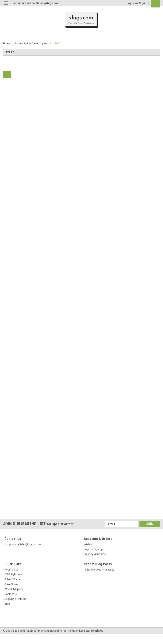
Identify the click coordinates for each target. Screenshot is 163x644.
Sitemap (32, 631)
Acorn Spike (11, 570)
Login (130, 3)
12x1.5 (57, 43)
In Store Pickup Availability (99, 570)
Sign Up (144, 3)
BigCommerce (58, 631)
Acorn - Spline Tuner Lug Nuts (32, 43)
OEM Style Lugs (14, 575)
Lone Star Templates (91, 631)
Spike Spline (11, 584)
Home (7, 43)
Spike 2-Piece (12, 579)
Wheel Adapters (14, 589)
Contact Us (11, 594)
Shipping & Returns (95, 554)
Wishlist (89, 544)
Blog (7, 604)
